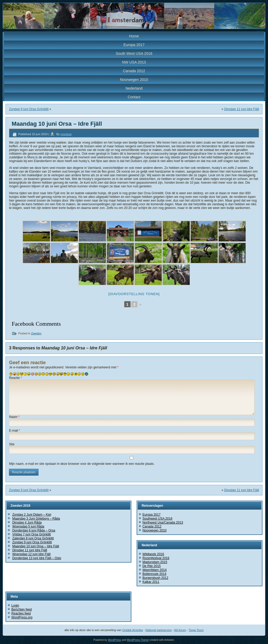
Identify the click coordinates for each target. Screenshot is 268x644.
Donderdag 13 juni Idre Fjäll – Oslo (37, 558)
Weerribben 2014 (155, 570)
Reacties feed (21, 613)
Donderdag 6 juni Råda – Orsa (34, 530)
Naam (14, 417)
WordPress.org (22, 617)
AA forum (180, 630)
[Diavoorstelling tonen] (134, 294)
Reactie (15, 378)
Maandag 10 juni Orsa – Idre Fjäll (35, 546)
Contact (134, 97)
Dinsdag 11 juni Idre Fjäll (242, 109)
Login (15, 606)
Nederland (134, 88)
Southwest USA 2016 (157, 519)
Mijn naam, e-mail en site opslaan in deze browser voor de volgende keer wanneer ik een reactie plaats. (82, 464)
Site (12, 444)
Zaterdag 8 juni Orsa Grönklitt (33, 538)
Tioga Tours (196, 630)
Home (134, 36)
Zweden (36, 333)
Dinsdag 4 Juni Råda (27, 523)
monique (66, 134)
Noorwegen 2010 (134, 80)
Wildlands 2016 (153, 554)
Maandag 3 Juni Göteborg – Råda (36, 519)
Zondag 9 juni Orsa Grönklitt (29, 109)
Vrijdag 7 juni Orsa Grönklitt (31, 534)
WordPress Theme (138, 640)
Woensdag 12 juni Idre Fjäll (31, 554)
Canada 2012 (134, 71)
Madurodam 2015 (155, 562)
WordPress (114, 640)
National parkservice (159, 630)
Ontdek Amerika (132, 630)
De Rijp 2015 (152, 566)
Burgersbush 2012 (155, 578)
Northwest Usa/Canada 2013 (163, 523)
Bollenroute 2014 (154, 574)
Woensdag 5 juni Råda (28, 526)
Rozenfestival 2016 (156, 558)
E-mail (15, 431)
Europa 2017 (134, 45)
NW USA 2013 (134, 62)
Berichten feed (21, 609)
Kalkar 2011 (151, 582)
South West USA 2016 (134, 53)
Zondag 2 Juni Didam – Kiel (32, 515)
